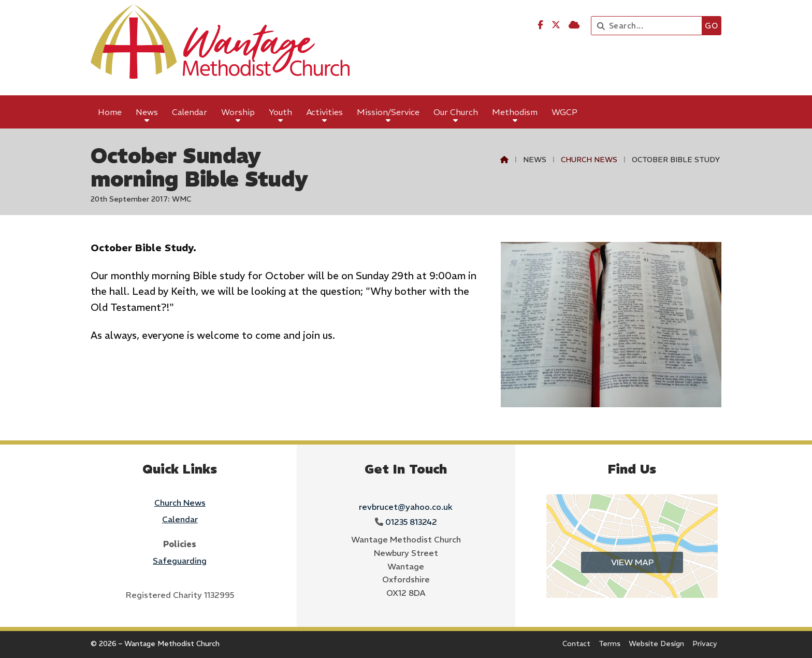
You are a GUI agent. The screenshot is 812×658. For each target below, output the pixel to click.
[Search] (649, 26)
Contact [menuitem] (576, 643)
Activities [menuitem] (325, 112)
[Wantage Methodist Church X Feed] (556, 25)
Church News (589, 160)
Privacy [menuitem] (705, 643)
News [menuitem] (147, 112)
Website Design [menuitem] (656, 643)
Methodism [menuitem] (515, 112)
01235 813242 (411, 522)
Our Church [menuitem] (456, 112)
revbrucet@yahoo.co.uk (406, 507)
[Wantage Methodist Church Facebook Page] (540, 25)
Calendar (180, 519)
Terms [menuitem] (610, 643)
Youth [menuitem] (280, 112)
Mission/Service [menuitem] (388, 112)
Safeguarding (180, 561)
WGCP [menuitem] (564, 112)
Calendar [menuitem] (190, 112)
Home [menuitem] (110, 112)
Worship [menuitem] (238, 112)
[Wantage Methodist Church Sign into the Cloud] (574, 25)
